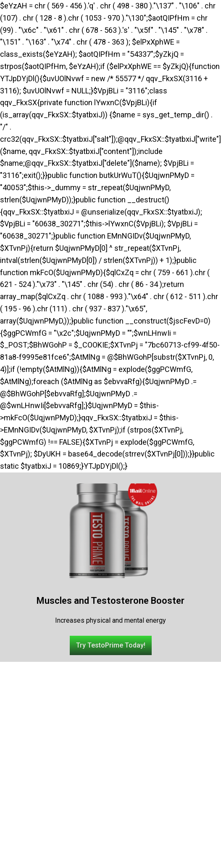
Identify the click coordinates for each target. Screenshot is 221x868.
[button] (111, 645)
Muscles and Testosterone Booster (110, 601)
